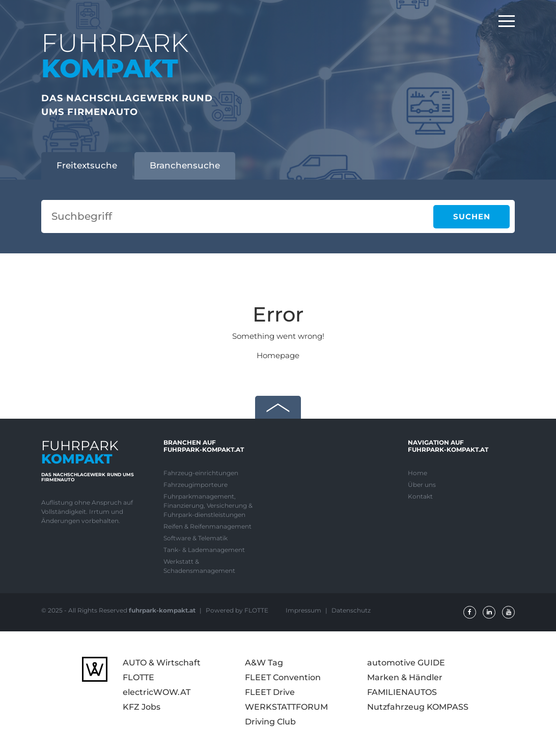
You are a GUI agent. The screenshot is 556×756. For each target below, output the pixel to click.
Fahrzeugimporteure (196, 485)
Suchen (472, 216)
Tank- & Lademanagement (204, 550)
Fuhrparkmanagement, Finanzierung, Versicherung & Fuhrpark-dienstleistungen (208, 505)
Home (418, 473)
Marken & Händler (405, 677)
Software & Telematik (196, 538)
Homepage (278, 355)
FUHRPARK (115, 56)
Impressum (304, 610)
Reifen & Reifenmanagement (207, 526)
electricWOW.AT (157, 692)
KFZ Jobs (142, 707)
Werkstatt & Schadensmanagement (199, 566)
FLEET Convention (283, 677)
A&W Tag (264, 663)
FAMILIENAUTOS (402, 692)
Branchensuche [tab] (185, 165)
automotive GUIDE (406, 663)
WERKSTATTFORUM (286, 707)
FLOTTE (138, 677)
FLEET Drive (270, 692)
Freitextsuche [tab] (87, 165)
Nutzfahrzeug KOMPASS (418, 707)
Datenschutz (351, 610)
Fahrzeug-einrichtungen (201, 473)
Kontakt (420, 496)
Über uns (422, 485)
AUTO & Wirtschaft (162, 663)
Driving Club (270, 722)
